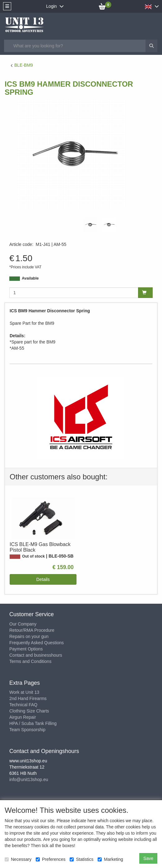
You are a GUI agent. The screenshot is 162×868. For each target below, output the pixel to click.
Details (43, 579)
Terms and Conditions (30, 661)
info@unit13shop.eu (29, 779)
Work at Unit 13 (24, 692)
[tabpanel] (90, 225)
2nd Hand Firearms (28, 698)
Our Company (23, 624)
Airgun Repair (23, 717)
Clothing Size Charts (29, 711)
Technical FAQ (23, 705)
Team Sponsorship (27, 730)
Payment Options (26, 649)
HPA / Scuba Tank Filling (33, 723)
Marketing (110, 859)
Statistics (81, 859)
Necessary (18, 859)
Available (30, 278)
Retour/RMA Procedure (32, 630)
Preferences (51, 859)
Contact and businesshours (36, 655)
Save (148, 858)
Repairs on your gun (29, 636)
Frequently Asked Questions (37, 643)
